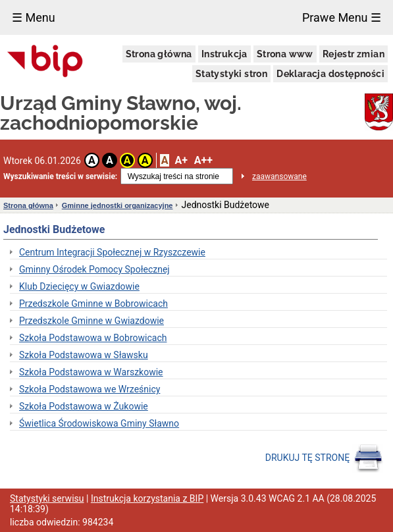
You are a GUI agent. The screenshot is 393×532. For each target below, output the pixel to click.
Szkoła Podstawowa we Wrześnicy (90, 389)
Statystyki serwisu (47, 498)
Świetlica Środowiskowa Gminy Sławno (99, 423)
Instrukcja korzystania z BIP (147, 498)
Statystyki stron (231, 74)
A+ (181, 160)
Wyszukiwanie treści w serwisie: (60, 176)
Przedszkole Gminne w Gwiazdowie (92, 321)
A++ (203, 160)
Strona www (285, 54)
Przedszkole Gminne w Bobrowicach (93, 304)
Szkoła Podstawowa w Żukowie (84, 406)
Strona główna (159, 54)
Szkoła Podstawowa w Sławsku (84, 355)
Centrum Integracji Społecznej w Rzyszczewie (112, 252)
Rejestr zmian (354, 54)
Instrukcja (224, 54)
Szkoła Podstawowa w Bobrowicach (93, 338)
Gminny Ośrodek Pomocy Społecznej (94, 269)
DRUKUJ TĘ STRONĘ (324, 458)
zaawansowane (279, 176)
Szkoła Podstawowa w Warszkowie (91, 372)
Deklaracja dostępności (330, 74)
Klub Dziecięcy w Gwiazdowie (79, 286)
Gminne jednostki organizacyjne (118, 205)
